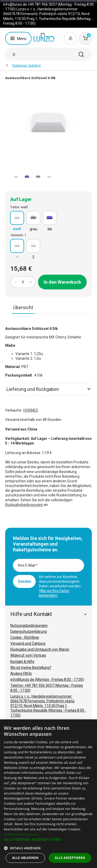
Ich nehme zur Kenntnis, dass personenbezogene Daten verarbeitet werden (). (60, 586)
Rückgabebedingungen (24, 505)
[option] (16, 177)
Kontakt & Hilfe (22, 662)
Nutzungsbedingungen (29, 626)
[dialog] (48, 794)
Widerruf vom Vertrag (28, 655)
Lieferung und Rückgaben (48, 389)
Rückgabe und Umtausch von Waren (40, 649)
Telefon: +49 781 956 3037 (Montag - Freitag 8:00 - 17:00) (47, 688)
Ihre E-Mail (28, 565)
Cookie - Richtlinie (25, 637)
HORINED (31, 410)
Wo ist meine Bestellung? (31, 668)
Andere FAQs (21, 673)
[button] (48, 839)
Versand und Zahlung (28, 643)
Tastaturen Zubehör (26, 65)
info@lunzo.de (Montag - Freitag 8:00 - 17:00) (47, 679)
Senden (25, 581)
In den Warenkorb (62, 282)
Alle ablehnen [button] (25, 858)
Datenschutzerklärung (29, 631)
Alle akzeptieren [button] (70, 858)
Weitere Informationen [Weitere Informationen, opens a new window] (21, 834)
